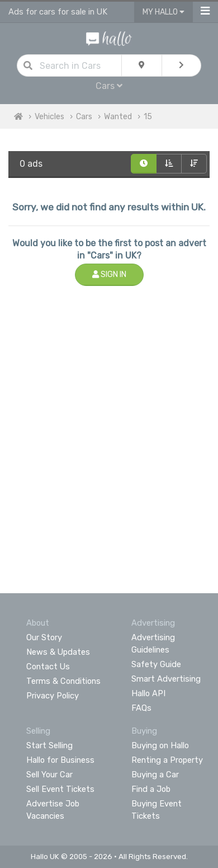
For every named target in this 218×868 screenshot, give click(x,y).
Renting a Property (167, 760)
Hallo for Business (60, 760)
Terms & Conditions (63, 681)
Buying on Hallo (160, 745)
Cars (109, 86)
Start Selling (49, 745)
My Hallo (163, 12)
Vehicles (49, 117)
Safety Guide (156, 664)
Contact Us (48, 667)
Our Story (44, 637)
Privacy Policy (53, 696)
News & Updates (58, 652)
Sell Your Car (49, 775)
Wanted (118, 117)
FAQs (141, 708)
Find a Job (151, 789)
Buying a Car (155, 775)
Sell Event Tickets (60, 789)
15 (148, 117)
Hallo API (148, 693)
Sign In (109, 275)
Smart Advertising (166, 679)
